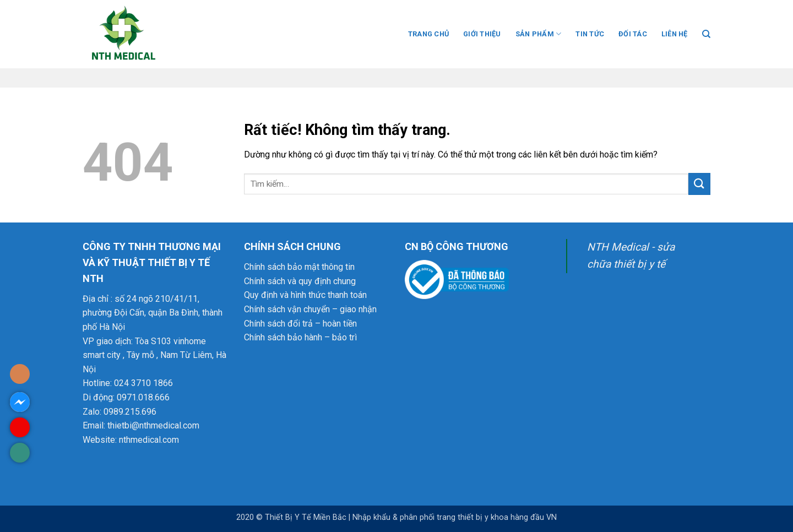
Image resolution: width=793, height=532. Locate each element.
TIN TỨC (590, 34)
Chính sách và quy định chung (300, 281)
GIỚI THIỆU (482, 34)
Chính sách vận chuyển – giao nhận (310, 309)
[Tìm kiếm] (706, 34)
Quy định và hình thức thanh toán (305, 295)
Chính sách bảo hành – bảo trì (300, 337)
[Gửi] (699, 184)
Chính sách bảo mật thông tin (299, 267)
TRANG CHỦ (428, 34)
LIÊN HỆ (675, 34)
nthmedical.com (149, 440)
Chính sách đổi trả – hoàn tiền (300, 324)
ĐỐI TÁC (633, 34)
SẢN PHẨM (539, 34)
